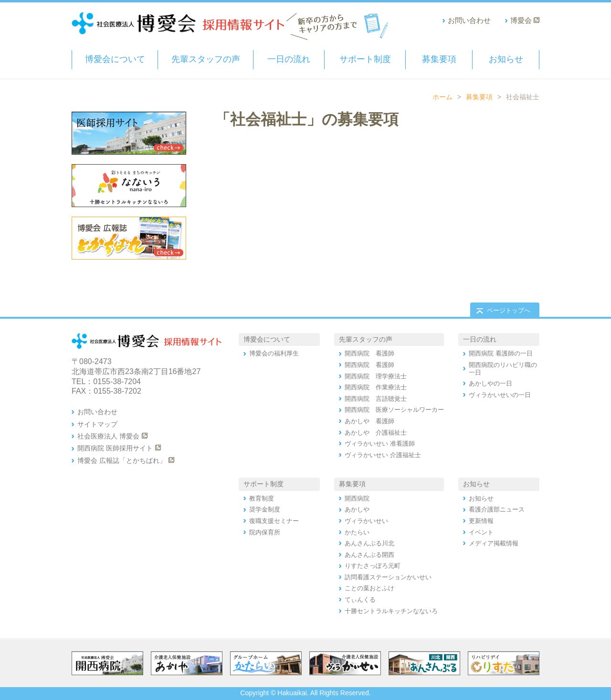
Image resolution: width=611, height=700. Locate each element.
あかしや (357, 509)
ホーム (442, 97)
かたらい (357, 532)
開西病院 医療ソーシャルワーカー (394, 410)
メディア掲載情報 (494, 543)
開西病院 (357, 498)
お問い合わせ (469, 20)
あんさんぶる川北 (369, 543)
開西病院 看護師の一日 (501, 353)
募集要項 (439, 59)
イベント (481, 532)
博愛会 (521, 20)
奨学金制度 (265, 509)
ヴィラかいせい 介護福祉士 (383, 455)
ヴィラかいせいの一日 (500, 395)
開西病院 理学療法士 (376, 376)
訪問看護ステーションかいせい (388, 577)
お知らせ (506, 59)
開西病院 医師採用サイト (115, 448)
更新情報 (481, 521)
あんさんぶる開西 (369, 555)
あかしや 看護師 (369, 421)
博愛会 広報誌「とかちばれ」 (122, 460)
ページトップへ (509, 310)
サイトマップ (97, 424)
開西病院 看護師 (369, 353)
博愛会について (115, 59)
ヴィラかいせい (366, 521)
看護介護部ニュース (497, 509)
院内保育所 (265, 532)
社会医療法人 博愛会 (108, 436)
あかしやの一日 (490, 383)
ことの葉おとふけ (369, 588)
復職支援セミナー (274, 521)
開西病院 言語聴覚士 (376, 399)
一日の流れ (289, 59)
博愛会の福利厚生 (274, 353)
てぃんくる (360, 600)
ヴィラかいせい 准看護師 (380, 444)
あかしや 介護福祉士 (376, 433)
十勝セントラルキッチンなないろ (391, 611)
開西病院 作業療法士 (376, 387)
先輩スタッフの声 (206, 59)
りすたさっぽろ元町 (373, 566)
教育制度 (262, 498)
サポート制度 (365, 59)
